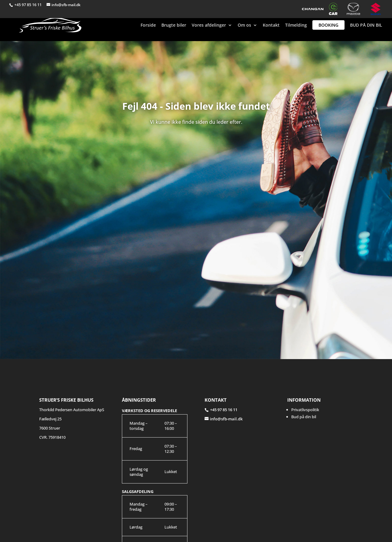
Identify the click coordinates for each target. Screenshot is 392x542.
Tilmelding (296, 25)
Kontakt (271, 25)
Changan (313, 9)
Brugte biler (174, 25)
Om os (244, 25)
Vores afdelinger (209, 25)
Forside (148, 25)
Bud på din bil (304, 417)
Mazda (356, 9)
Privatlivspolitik (305, 410)
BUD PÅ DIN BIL (366, 25)
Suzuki (377, 9)
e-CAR (335, 9)
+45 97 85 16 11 (28, 5)
